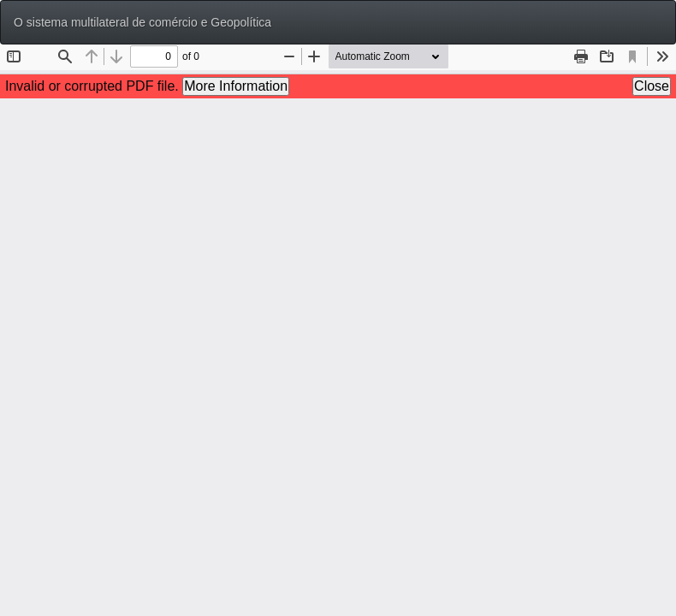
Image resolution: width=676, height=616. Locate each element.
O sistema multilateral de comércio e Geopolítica (142, 22)
